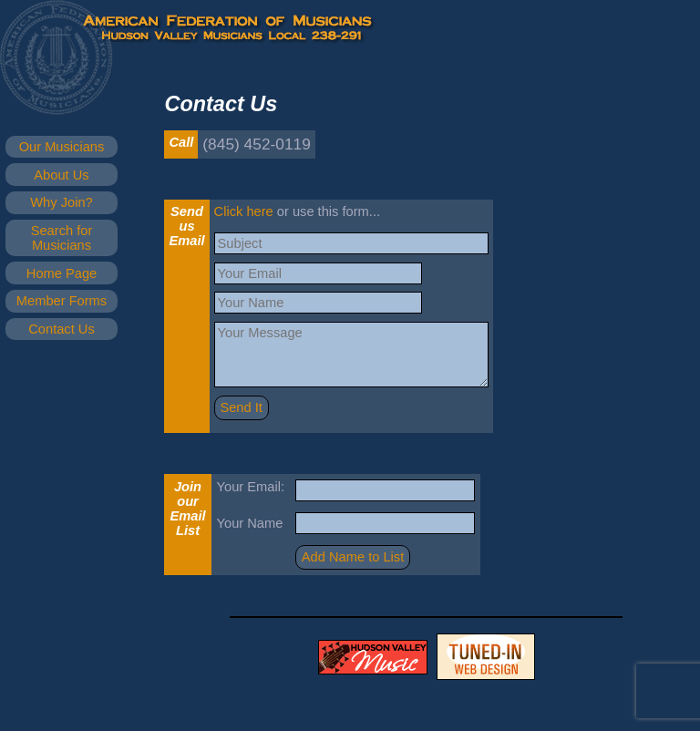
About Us (61, 175)
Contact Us (62, 329)
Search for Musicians (62, 238)
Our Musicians (62, 147)
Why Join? (61, 202)
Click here (244, 211)
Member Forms (62, 301)
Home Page (62, 273)
